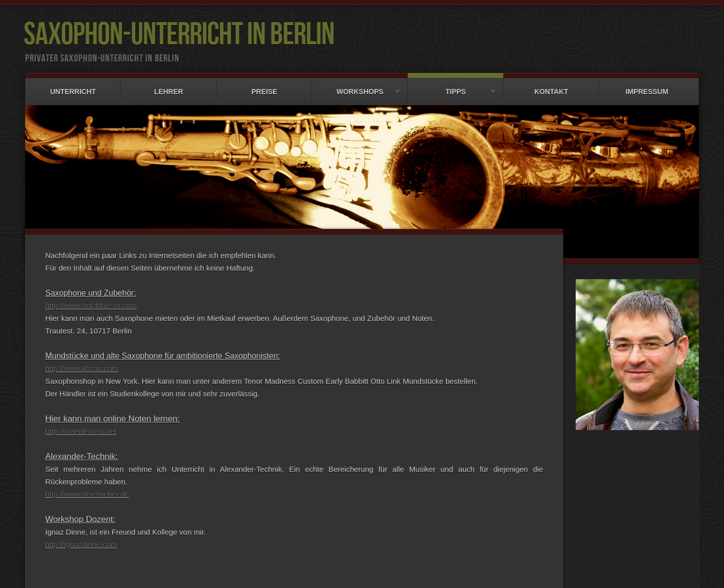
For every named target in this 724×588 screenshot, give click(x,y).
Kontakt (551, 87)
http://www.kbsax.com (82, 367)
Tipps (456, 87)
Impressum (647, 87)
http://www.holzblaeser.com (91, 304)
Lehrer (168, 87)
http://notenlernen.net (81, 430)
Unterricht (73, 87)
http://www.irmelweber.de (87, 493)
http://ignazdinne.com (81, 543)
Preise (264, 87)
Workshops (360, 87)
